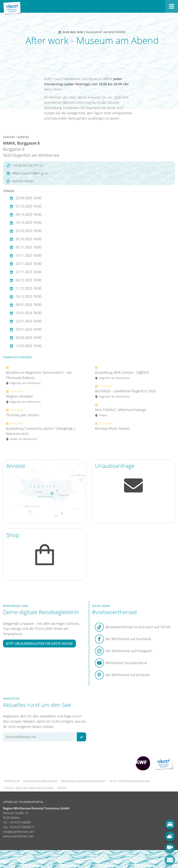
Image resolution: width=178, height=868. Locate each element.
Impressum (12, 781)
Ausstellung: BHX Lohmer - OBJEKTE (122, 373)
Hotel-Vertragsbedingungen (130, 781)
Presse (62, 788)
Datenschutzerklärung (40, 781)
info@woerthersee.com (19, 832)
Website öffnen (20, 181)
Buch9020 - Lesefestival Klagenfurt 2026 (125, 391)
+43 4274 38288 (20, 822)
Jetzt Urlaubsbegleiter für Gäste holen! (39, 644)
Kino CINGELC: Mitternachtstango (121, 410)
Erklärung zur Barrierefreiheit (83, 781)
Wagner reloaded (23, 396)
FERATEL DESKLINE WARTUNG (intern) (29, 788)
